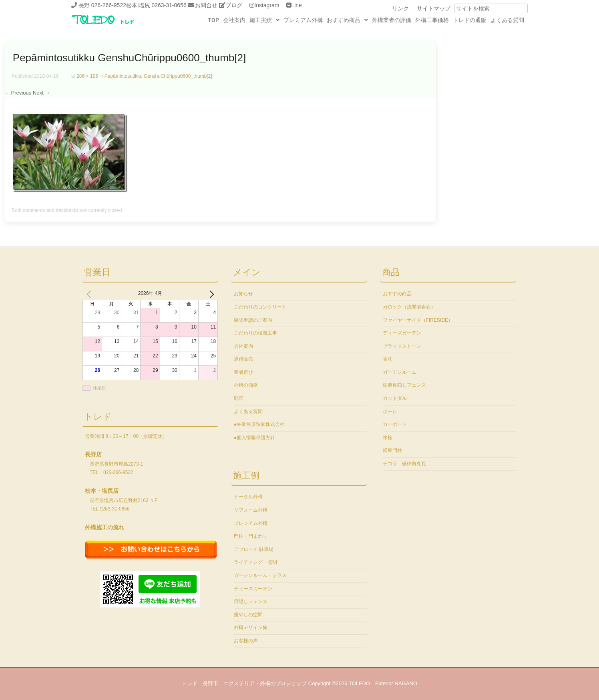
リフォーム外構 (251, 510)
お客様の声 (246, 641)
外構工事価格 (432, 20)
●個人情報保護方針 (254, 438)
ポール (390, 412)
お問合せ (206, 5)
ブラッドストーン (402, 346)
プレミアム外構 (303, 20)
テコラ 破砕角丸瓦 (404, 464)
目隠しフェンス (251, 601)
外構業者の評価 (392, 20)
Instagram (267, 5)
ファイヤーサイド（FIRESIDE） (418, 320)
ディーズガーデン (253, 589)
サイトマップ (434, 8)
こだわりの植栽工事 (255, 333)
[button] (264, 20)
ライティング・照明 (255, 562)
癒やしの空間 (248, 615)
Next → (41, 93)
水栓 (388, 438)
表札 (388, 359)
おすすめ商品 (347, 20)
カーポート (395, 424)
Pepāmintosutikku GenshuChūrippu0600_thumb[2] (158, 76)
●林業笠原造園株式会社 (259, 424)
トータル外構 (248, 497)
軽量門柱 (392, 450)
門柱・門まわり (251, 536)
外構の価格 (246, 385)
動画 (239, 398)
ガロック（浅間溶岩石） (409, 307)
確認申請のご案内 (253, 320)
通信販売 (243, 359)
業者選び (243, 372)
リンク (400, 8)
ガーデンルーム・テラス (260, 575)
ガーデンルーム (400, 372)
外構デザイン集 (251, 627)
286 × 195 (87, 76)
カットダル (395, 398)
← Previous (18, 93)
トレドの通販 (470, 20)
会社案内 (234, 20)
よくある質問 (507, 20)
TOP (213, 20)
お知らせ (243, 294)
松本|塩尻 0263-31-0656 (156, 5)
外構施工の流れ (105, 527)
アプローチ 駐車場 (254, 549)
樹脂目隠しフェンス (404, 385)
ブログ (234, 5)
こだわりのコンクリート (260, 307)
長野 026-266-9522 (102, 5)
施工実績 (264, 20)
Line (296, 5)
